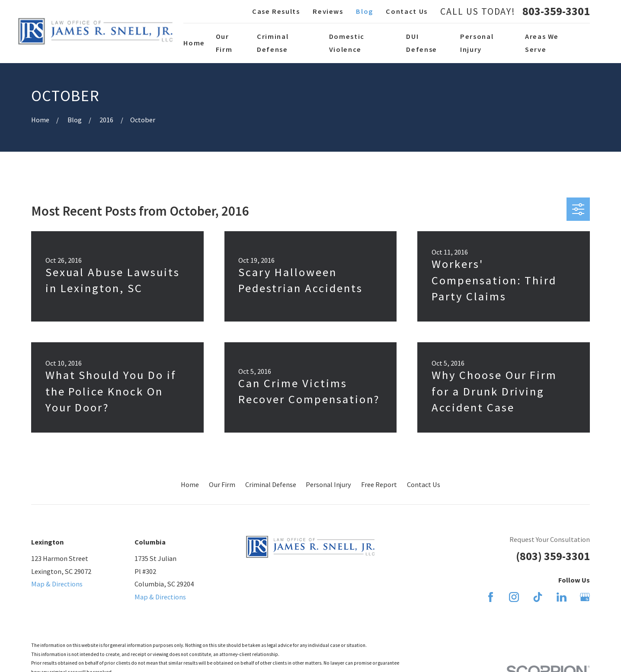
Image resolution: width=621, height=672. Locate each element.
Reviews (328, 11)
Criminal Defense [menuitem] (273, 43)
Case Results (276, 11)
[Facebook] (491, 597)
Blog (365, 11)
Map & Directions (57, 584)
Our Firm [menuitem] (224, 43)
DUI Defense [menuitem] (422, 43)
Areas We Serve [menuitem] (542, 43)
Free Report (379, 484)
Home (190, 484)
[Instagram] (514, 597)
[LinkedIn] (562, 597)
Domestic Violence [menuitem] (347, 43)
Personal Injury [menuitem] (477, 43)
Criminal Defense (271, 484)
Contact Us (407, 11)
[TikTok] (538, 597)
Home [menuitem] (194, 43)
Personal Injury (328, 484)
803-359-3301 (556, 11)
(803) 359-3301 (553, 556)
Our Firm (222, 484)
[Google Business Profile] (585, 597)
